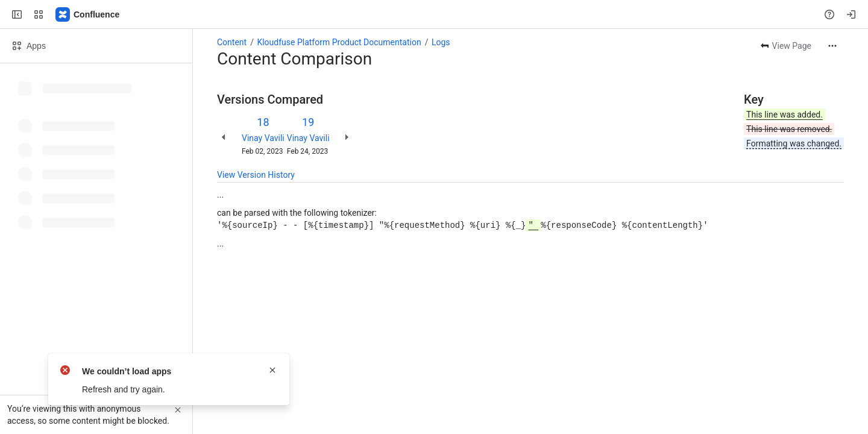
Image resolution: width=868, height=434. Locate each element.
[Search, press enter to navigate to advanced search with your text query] (432, 14)
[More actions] (832, 46)
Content (232, 42)
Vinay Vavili (263, 138)
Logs (441, 42)
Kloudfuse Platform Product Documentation (339, 42)
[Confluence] (88, 14)
